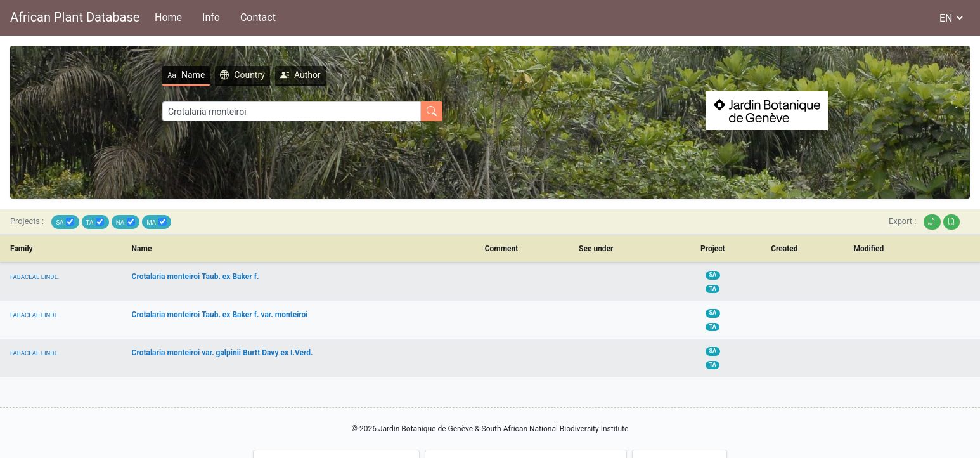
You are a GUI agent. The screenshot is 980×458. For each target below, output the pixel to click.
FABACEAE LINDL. (35, 277)
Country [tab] (242, 75)
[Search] (292, 111)
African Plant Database (75, 17)
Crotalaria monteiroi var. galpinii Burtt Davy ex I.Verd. (222, 353)
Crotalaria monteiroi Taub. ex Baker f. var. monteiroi (220, 315)
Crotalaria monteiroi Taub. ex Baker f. (196, 277)
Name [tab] (186, 75)
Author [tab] (300, 75)
